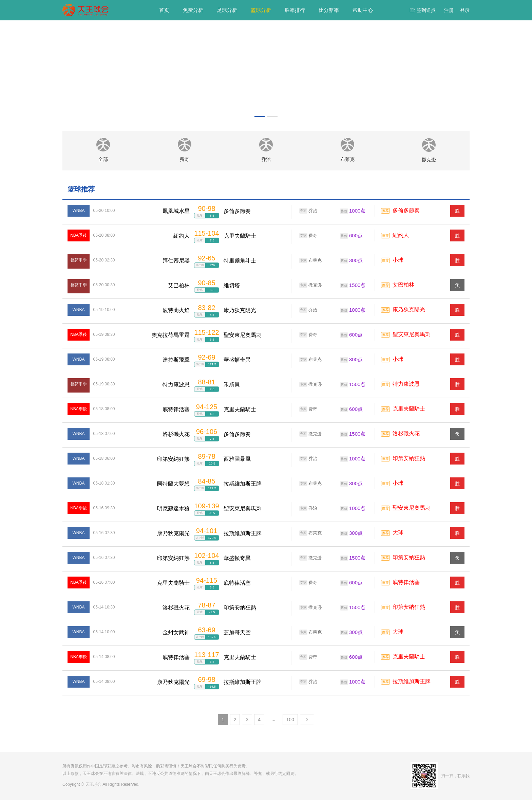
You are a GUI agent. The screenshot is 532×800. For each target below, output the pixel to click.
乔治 (308, 211)
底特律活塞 (406, 583)
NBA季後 (79, 236)
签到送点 (426, 10)
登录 (465, 10)
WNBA (79, 211)
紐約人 (401, 236)
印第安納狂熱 (409, 459)
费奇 (308, 236)
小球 (398, 261)
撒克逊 (310, 286)
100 (290, 720)
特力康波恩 (406, 385)
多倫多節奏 (406, 211)
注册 (449, 10)
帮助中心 (363, 10)
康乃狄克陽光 (409, 310)
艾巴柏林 (403, 285)
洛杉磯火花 (406, 434)
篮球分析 (261, 10)
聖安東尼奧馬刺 (412, 335)
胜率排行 (295, 10)
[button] (260, 116)
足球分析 (227, 10)
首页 (164, 10)
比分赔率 (329, 10)
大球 (398, 533)
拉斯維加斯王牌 (412, 682)
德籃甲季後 (79, 266)
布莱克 (310, 261)
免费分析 (193, 10)
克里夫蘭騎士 (409, 409)
